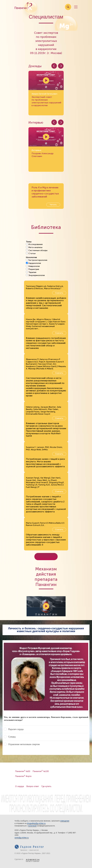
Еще (46, 557)
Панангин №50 (23, 771)
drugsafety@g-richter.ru (36, 823)
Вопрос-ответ (33, 786)
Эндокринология (35, 275)
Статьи (31, 253)
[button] (61, 66)
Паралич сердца (16, 729)
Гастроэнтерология (37, 260)
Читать (53, 205)
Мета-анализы (34, 247)
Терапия (31, 272)
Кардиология (33, 263)
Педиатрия (32, 269)
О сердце (20, 786)
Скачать (59, 293)
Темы (29, 242)
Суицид (12, 737)
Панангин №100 (41, 771)
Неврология (33, 266)
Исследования (34, 244)
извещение (65, 821)
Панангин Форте (23, 776)
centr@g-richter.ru (22, 838)
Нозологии (31, 257)
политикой (32, 826)
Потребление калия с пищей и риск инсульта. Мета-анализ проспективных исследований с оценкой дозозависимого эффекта (45, 463)
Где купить (46, 786)
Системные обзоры (37, 250)
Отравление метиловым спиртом (24, 744)
